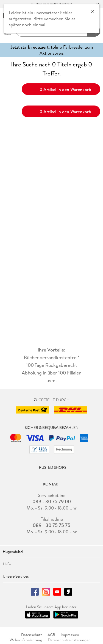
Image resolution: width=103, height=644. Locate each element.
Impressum (70, 635)
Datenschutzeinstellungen (69, 640)
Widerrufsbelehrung (26, 640)
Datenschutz (32, 635)
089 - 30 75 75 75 (51, 525)
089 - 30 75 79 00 (52, 502)
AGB (51, 635)
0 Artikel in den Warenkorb (61, 89)
